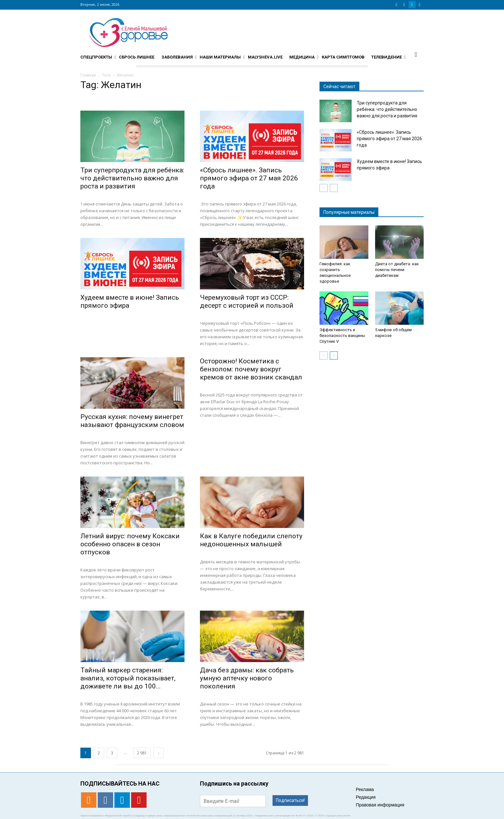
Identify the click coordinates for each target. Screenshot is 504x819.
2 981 (142, 753)
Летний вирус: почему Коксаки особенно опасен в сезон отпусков (130, 544)
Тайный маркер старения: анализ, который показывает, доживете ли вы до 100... (128, 678)
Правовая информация (380, 805)
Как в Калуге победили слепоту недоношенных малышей (251, 540)
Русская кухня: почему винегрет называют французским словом (132, 421)
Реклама (365, 789)
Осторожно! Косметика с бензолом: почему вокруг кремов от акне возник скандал (251, 369)
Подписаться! (290, 800)
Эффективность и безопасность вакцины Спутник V (342, 336)
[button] (416, 54)
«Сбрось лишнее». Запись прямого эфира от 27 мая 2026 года (249, 178)
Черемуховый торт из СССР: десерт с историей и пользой (247, 301)
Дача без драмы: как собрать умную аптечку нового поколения (247, 678)
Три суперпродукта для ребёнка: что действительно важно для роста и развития (132, 178)
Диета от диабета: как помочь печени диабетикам (397, 270)
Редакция (366, 797)
